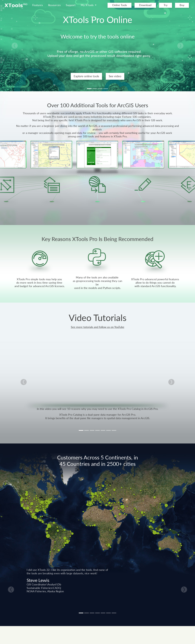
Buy (182, 5)
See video (115, 76)
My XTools (88, 5)
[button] (15, 46)
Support (71, 5)
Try (166, 5)
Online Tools (120, 5)
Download (145, 5)
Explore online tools (86, 76)
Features (38, 5)
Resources (54, 5)
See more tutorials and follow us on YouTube (98, 327)
